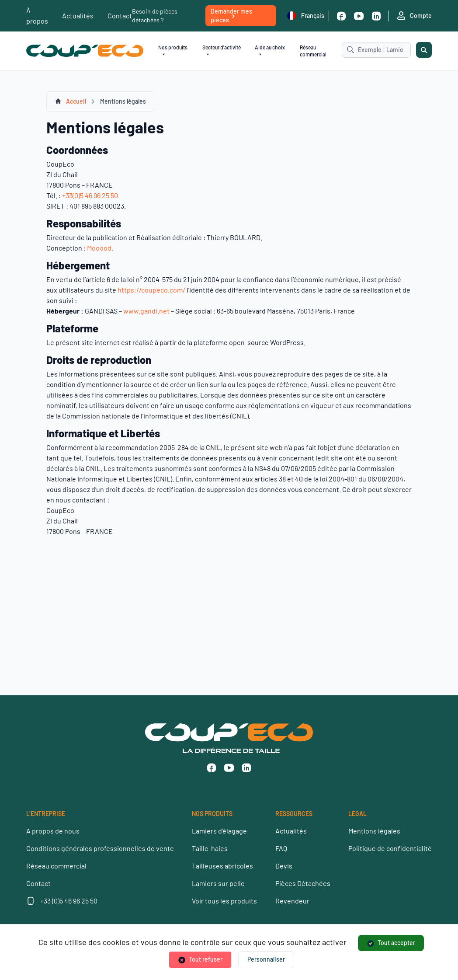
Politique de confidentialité (390, 848)
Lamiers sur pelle (218, 883)
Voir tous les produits (224, 901)
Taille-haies (210, 848)
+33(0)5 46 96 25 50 (90, 195)
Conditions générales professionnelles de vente (100, 848)
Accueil (76, 101)
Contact (120, 16)
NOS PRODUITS (212, 814)
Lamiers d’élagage (219, 831)
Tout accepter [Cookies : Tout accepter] (396, 943)
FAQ (281, 848)
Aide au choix (270, 51)
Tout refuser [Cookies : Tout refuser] (206, 959)
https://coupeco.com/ (151, 290)
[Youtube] (359, 16)
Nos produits (173, 51)
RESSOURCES (294, 814)
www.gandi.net (146, 311)
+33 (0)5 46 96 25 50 (69, 901)
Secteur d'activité (222, 51)
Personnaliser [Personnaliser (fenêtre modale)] (266, 959)
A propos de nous (53, 831)
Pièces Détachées (303, 883)
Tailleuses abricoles (222, 866)
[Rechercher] (424, 50)
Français (306, 16)
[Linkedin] (376, 16)
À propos (37, 16)
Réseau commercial (313, 51)
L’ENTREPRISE (46, 814)
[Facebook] (341, 16)
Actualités (78, 16)
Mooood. (100, 248)
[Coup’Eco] (85, 51)
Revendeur (292, 901)
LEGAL (357, 814)
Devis (284, 866)
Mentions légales (374, 831)
